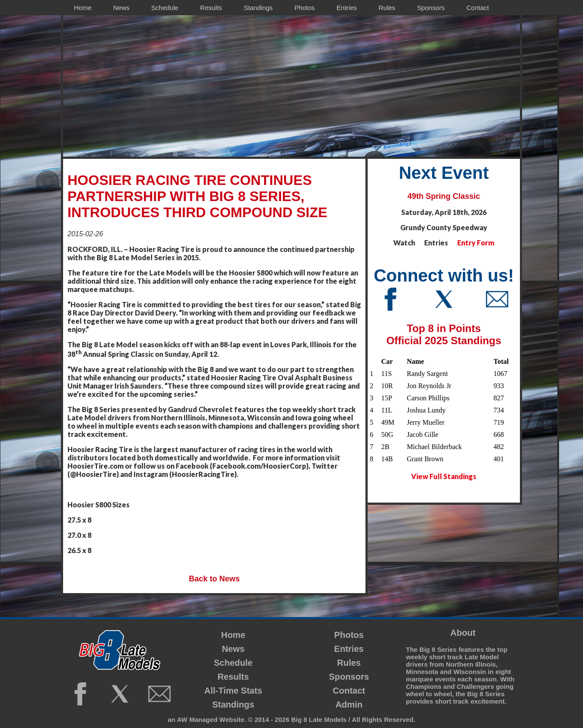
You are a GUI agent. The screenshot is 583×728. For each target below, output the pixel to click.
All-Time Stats (233, 691)
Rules (349, 663)
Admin (349, 705)
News (233, 649)
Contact (349, 691)
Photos (349, 635)
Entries (349, 649)
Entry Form (476, 243)
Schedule (233, 663)
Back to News (214, 579)
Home (233, 635)
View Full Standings (444, 476)
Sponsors (349, 677)
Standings (233, 705)
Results (233, 677)
